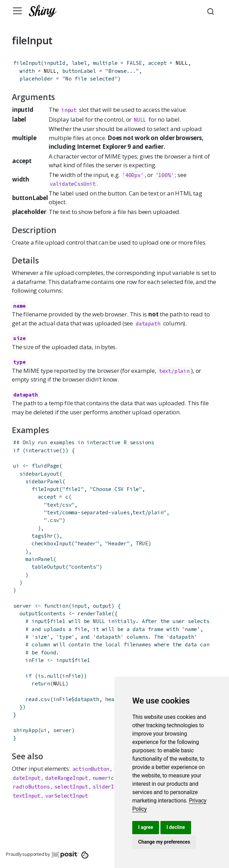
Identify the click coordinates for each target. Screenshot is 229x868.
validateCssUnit (73, 184)
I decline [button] (176, 827)
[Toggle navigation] (17, 11)
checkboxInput (52, 543)
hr (50, 536)
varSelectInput (67, 796)
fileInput (27, 63)
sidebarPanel (44, 481)
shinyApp (25, 730)
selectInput (71, 787)
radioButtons (31, 787)
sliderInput (109, 787)
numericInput (111, 778)
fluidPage (45, 466)
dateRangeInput (67, 778)
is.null (49, 676)
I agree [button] (146, 827)
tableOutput (49, 567)
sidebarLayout (39, 474)
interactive (42, 450)
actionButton (91, 769)
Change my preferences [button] (164, 842)
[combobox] (212, 11)
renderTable (94, 613)
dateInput (27, 778)
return (41, 683)
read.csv (38, 699)
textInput (27, 796)
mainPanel (39, 559)
